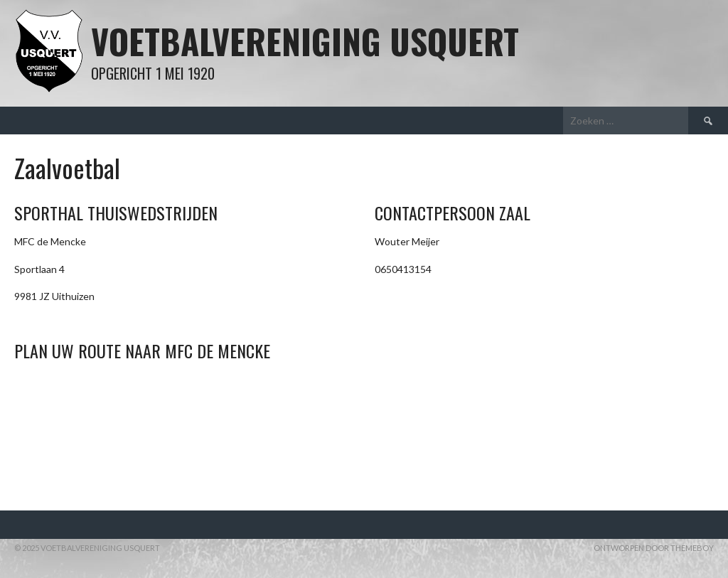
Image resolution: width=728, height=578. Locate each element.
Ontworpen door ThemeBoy (654, 548)
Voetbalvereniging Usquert (305, 41)
